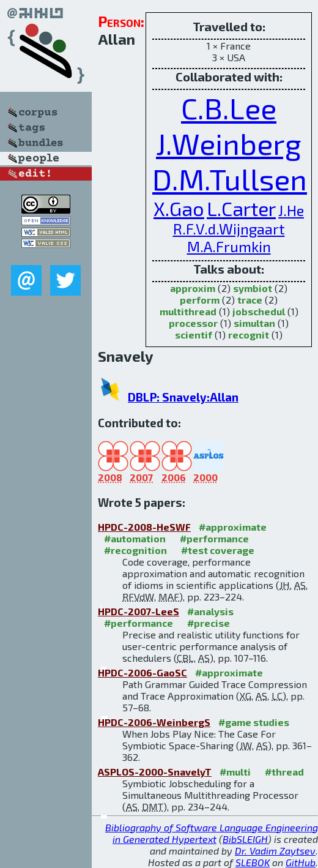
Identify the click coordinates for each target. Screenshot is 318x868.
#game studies (254, 722)
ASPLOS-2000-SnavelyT (155, 772)
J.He (291, 210)
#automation (135, 538)
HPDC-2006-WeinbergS (154, 722)
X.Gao (179, 208)
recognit (249, 335)
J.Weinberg (229, 143)
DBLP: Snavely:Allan (183, 397)
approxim (193, 288)
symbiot (253, 288)
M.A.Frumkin (229, 246)
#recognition (135, 550)
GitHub (301, 862)
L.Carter (241, 208)
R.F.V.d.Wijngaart (229, 229)
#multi (235, 772)
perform (200, 300)
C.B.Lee (229, 108)
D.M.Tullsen (230, 179)
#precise (209, 623)
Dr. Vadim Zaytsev (275, 851)
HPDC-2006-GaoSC (142, 672)
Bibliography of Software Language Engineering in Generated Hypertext (212, 833)
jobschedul (259, 311)
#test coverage (218, 550)
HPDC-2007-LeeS (139, 611)
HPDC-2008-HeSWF (144, 527)
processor (193, 323)
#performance (214, 538)
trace (250, 300)
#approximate (233, 527)
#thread (284, 772)
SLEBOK (253, 862)
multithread (188, 311)
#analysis (210, 611)
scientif (194, 335)
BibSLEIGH (245, 839)
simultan (254, 323)
